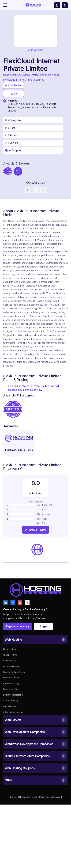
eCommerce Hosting (13, 712)
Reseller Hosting (11, 683)
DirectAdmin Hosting (13, 695)
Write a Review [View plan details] (36, 530)
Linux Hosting (9, 649)
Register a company (18, 626)
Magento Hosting (11, 678)
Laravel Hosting (11, 689)
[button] (35, 640)
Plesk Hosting (10, 661)
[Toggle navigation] (5, 5)
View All (18, 171)
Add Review (13, 85)
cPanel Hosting (10, 655)
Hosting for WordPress (14, 672)
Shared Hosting (11, 701)
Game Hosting (10, 706)
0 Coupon (15, 150)
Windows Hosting (11, 666)
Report (11, 94)
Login (43, 626)
